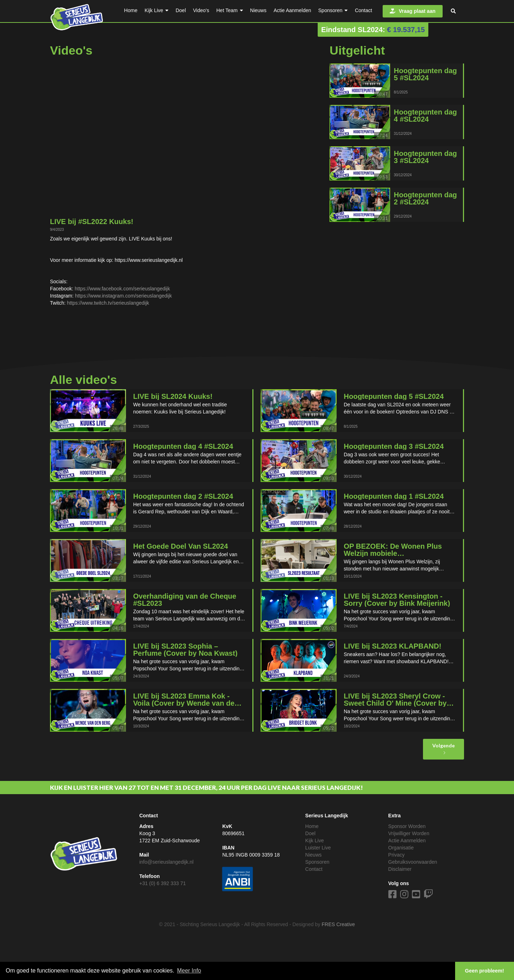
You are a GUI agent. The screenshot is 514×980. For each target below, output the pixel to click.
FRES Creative (338, 924)
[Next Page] (444, 749)
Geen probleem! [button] (485, 971)
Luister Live (318, 848)
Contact (314, 869)
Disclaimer (400, 869)
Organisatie (401, 848)
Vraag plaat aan (413, 11)
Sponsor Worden (407, 826)
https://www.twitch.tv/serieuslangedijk (108, 303)
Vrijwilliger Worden (409, 833)
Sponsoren (317, 862)
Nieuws (313, 855)
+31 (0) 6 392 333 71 (162, 883)
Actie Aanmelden (407, 841)
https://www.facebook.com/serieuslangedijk (122, 289)
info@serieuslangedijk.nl (166, 862)
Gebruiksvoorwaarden (413, 862)
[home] (77, 16)
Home (312, 826)
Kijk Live (314, 841)
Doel (310, 833)
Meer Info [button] (189, 971)
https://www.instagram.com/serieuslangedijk (124, 296)
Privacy (397, 855)
